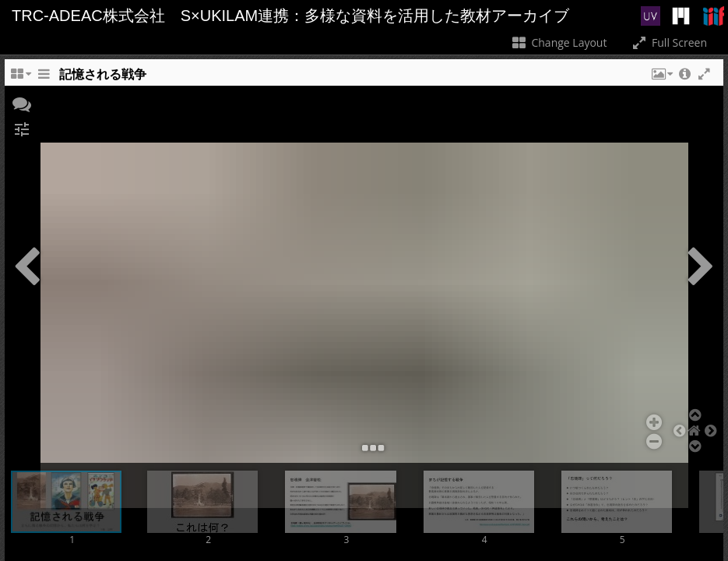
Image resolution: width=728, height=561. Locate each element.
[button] (661, 78)
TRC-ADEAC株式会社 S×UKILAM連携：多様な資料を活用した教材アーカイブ (290, 16)
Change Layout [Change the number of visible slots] (559, 42)
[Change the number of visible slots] (20, 78)
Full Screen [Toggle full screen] (668, 42)
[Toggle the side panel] (44, 78)
